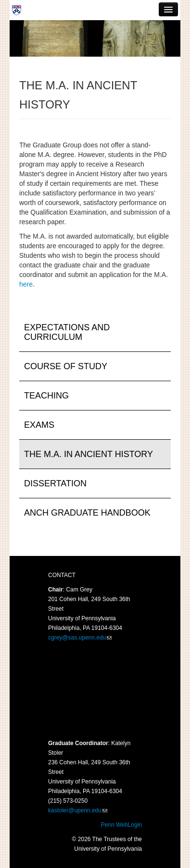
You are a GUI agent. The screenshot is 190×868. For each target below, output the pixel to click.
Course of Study (66, 366)
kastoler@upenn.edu (75, 810)
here (26, 284)
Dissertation (55, 483)
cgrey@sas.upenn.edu (77, 638)
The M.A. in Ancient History (89, 454)
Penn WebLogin (121, 825)
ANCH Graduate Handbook (87, 513)
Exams (39, 425)
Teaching (46, 396)
